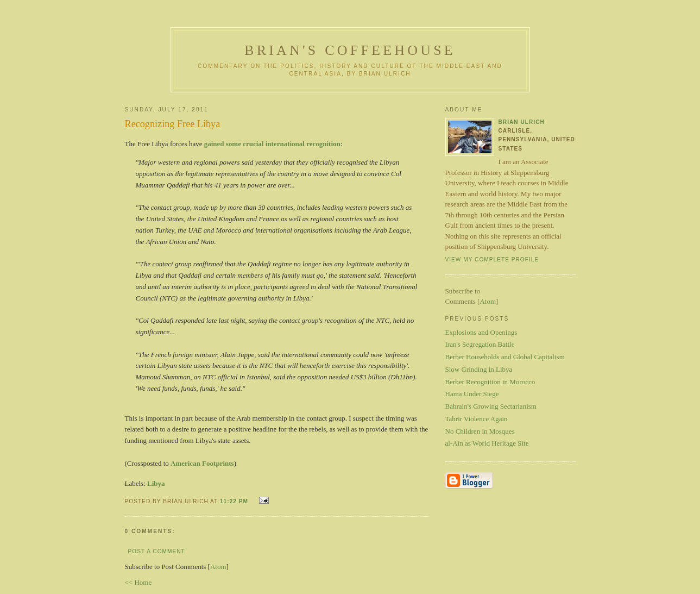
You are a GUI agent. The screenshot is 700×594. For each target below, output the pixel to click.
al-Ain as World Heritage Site (487, 443)
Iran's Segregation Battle (480, 344)
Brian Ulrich (522, 122)
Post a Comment (157, 551)
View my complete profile (492, 260)
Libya (156, 483)
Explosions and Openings (481, 332)
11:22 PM (235, 501)
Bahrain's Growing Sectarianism (491, 406)
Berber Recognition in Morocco (490, 382)
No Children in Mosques (480, 431)
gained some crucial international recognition (272, 144)
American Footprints (202, 463)
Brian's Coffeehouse (350, 50)
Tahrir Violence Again (477, 419)
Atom (218, 567)
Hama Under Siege (472, 394)
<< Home (138, 582)
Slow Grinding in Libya (479, 369)
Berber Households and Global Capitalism (505, 357)
